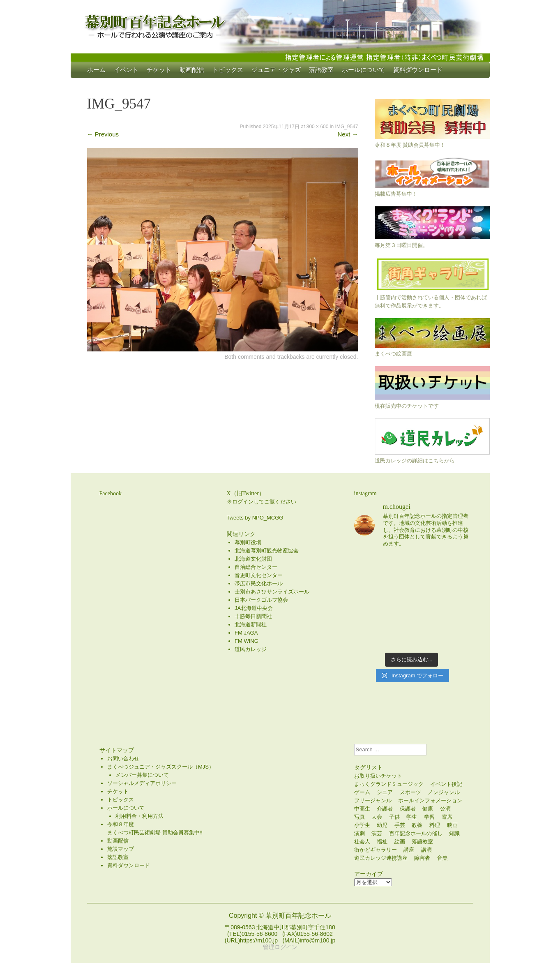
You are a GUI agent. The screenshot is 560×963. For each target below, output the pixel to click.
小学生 (362, 825)
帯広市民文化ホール (259, 583)
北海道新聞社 (251, 625)
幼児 (382, 825)
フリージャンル (373, 800)
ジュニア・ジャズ (276, 70)
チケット (159, 70)
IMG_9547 (346, 127)
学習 (429, 817)
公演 (445, 809)
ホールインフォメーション (430, 800)
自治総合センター (256, 567)
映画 (452, 825)
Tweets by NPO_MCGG (255, 518)
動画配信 (192, 70)
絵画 (400, 842)
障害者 (422, 858)
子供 (394, 817)
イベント (126, 70)
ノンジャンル (444, 792)
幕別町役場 (248, 542)
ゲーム (362, 792)
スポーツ (410, 792)
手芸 (400, 825)
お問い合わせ (123, 759)
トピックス (228, 70)
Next (348, 134)
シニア (385, 792)
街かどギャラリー (376, 850)
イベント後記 (446, 784)
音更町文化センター (259, 575)
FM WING (247, 641)
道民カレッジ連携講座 (381, 858)
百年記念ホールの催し (416, 833)
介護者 (385, 809)
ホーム (96, 70)
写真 (360, 817)
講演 (426, 850)
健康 (428, 809)
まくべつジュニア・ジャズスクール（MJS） (161, 767)
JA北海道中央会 (254, 608)
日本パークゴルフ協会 (261, 600)
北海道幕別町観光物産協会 (267, 551)
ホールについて (363, 70)
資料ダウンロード (418, 70)
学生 (412, 817)
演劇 (360, 833)
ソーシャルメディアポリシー (142, 783)
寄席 (447, 817)
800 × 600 (318, 127)
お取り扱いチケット (378, 776)
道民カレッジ (251, 649)
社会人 (362, 842)
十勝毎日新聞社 (253, 616)
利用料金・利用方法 (139, 816)
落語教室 (321, 70)
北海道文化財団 (253, 559)
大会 (377, 817)
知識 (454, 833)
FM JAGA (246, 633)
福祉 (382, 842)
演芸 (377, 833)
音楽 (442, 858)
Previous (103, 134)
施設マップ (121, 849)
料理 (435, 825)
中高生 (362, 809)
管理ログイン (280, 947)
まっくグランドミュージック (389, 784)
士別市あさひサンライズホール (272, 592)
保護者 (408, 809)
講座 (409, 850)
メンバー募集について (142, 775)
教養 (417, 825)
